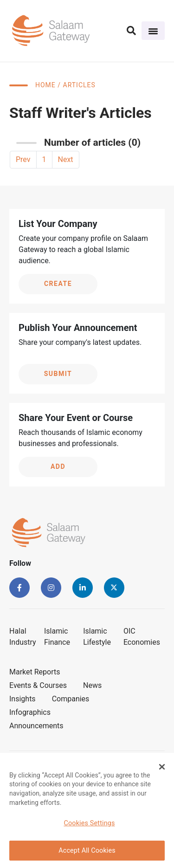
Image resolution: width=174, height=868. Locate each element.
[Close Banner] (162, 767)
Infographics (30, 712)
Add (58, 466)
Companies (71, 699)
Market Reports (35, 672)
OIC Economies (142, 637)
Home (45, 85)
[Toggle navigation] (153, 31)
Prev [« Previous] (23, 159)
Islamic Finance (57, 637)
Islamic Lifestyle (97, 637)
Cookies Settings (89, 823)
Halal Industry (23, 637)
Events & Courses (38, 685)
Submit (58, 374)
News (92, 685)
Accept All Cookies (87, 851)
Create (58, 284)
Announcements (36, 726)
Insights (23, 699)
